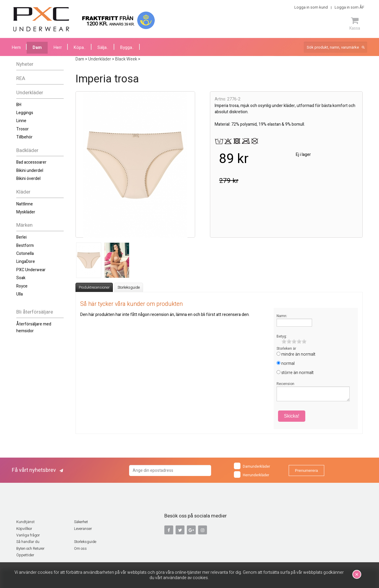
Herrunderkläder (252, 474)
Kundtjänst (25, 522)
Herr (58, 48)
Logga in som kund (311, 7)
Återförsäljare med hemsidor (34, 327)
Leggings (25, 113)
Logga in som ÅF (349, 7)
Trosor (23, 129)
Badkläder (27, 150)
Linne (21, 121)
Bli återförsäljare (35, 312)
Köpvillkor (24, 529)
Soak (21, 278)
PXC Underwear (31, 270)
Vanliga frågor (28, 535)
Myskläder (26, 212)
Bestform (25, 246)
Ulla (20, 294)
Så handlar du (28, 542)
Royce (22, 286)
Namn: (282, 316)
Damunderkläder (252, 466)
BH (19, 105)
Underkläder (30, 93)
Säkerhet (81, 522)
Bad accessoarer (31, 162)
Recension (285, 384)
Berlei (21, 237)
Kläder (23, 192)
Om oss (80, 549)
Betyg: (282, 336)
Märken (24, 225)
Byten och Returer (30, 549)
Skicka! (292, 416)
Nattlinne (25, 204)
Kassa (355, 24)
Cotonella (25, 254)
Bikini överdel (28, 179)
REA (21, 78)
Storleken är (286, 349)
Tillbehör (24, 137)
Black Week (126, 59)
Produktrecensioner (94, 287)
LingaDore (26, 262)
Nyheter (25, 64)
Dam (37, 48)
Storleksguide (129, 287)
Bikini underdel (30, 171)
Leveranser (83, 529)
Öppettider (25, 555)
